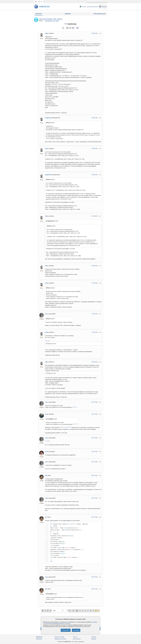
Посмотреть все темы (52, 21)
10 (67, 28)
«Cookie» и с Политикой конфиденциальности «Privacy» (70, 623)
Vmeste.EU (44, 7)
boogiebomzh (48, 118)
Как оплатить (77, 639)
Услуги (75, 637)
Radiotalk (68, 14)
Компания (39, 639)
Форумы (94, 639)
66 (77, 28)
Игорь (47, 414)
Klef (46, 476)
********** (48, 341)
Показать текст (51, 344)
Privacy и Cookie (59, 637)
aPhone (47, 33)
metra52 (47, 452)
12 (73, 28)
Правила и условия (60, 639)
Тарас (47, 314)
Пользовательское (100, 14)
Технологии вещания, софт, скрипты (51, 19)
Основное (39, 14)
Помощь (94, 637)
